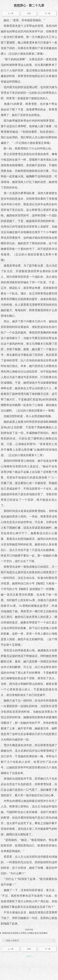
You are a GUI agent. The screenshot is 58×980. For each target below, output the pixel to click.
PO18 (29, 956)
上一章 (11, 13)
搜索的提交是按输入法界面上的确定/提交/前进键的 (25, 933)
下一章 (47, 13)
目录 (29, 13)
